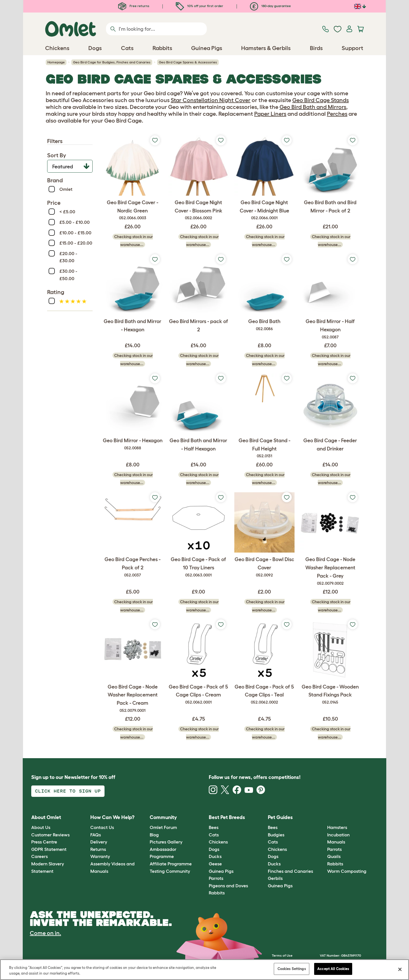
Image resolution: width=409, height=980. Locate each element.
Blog (154, 835)
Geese (215, 864)
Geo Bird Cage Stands (321, 100)
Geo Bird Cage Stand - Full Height (264, 448)
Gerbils (275, 878)
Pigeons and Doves (228, 886)
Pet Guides (280, 817)
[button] (323, 817)
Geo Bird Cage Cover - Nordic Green (133, 210)
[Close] (400, 969)
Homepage (56, 62)
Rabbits (217, 893)
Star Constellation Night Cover (211, 100)
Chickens (218, 842)
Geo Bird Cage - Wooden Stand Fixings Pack (330, 695)
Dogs (214, 849)
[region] (204, 970)
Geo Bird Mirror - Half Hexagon (330, 329)
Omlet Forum (163, 827)
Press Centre (44, 842)
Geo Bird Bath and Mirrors (313, 107)
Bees (214, 827)
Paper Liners (270, 114)
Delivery (99, 842)
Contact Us (102, 827)
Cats (214, 835)
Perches (337, 114)
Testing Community (170, 871)
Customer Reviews (50, 835)
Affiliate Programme (171, 864)
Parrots (216, 878)
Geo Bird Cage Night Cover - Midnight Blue (264, 210)
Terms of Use (282, 955)
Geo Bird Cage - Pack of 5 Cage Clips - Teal (264, 695)
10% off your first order (200, 6)
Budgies (276, 835)
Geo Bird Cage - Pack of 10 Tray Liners (199, 567)
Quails (334, 856)
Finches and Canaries (290, 871)
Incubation (338, 835)
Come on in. (45, 933)
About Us (41, 827)
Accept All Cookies (333, 969)
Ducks (215, 856)
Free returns (134, 6)
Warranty (100, 856)
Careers (39, 856)
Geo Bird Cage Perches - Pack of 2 (133, 567)
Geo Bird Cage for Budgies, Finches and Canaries (112, 62)
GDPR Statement (49, 849)
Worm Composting (347, 871)
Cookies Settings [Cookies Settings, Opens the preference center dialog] (292, 969)
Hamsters (337, 827)
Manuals (336, 842)
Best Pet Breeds (227, 817)
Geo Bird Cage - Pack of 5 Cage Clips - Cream (199, 695)
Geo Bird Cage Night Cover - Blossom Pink (199, 210)
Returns (98, 849)
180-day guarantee (270, 6)
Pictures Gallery (166, 842)
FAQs (96, 835)
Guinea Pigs (221, 871)
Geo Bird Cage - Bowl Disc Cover (264, 567)
